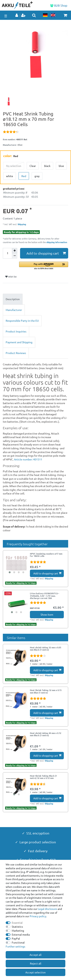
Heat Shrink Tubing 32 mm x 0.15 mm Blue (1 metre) (46, 691)
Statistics (17, 927)
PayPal (16, 938)
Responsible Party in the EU (22, 321)
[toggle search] (34, 15)
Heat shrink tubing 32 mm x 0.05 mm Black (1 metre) (46, 649)
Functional (18, 942)
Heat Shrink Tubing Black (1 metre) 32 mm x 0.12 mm (43, 777)
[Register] (24, 15)
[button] (44, 266)
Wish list (11, 277)
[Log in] (17, 15)
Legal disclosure (47, 909)
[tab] (35, 299)
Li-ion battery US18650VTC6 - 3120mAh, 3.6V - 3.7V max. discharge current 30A (44, 596)
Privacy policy (38, 916)
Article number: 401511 (28, 459)
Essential (17, 923)
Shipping (22, 224)
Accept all (35, 955)
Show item (47, 614)
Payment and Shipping (19, 342)
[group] (16, 564)
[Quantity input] (7, 253)
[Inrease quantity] (15, 251)
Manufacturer (14, 310)
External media (21, 934)
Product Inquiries (16, 331)
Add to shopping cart (46, 253)
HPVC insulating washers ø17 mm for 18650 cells (46, 555)
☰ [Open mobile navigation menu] (6, 16)
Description (13, 299)
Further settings (15, 946)
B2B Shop (59, 5)
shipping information (57, 242)
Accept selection (35, 972)
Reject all (36, 963)
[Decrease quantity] (15, 256)
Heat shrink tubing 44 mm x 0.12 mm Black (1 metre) (46, 734)
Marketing (18, 930)
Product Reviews (16, 353)
